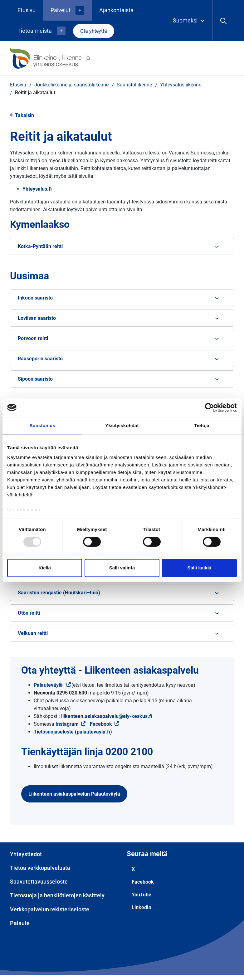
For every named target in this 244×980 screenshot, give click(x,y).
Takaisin (22, 115)
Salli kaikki (199, 568)
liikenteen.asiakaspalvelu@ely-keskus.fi (107, 716)
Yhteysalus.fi (37, 189)
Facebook (101, 724)
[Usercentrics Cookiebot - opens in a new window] (210, 407)
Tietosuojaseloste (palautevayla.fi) (73, 732)
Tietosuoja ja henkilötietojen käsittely (57, 895)
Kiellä (45, 568)
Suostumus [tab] (42, 425)
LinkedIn (142, 907)
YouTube (142, 895)
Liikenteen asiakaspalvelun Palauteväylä (74, 794)
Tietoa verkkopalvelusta (40, 868)
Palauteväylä (53, 685)
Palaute (20, 923)
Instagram (71, 724)
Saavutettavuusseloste (39, 882)
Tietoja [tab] (202, 425)
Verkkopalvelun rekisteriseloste (50, 909)
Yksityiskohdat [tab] (122, 425)
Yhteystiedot (26, 854)
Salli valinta (122, 568)
